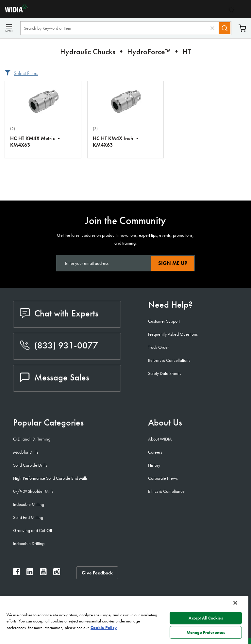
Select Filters (26, 73)
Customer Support (164, 321)
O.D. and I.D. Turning (32, 439)
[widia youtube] (43, 573)
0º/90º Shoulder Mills (33, 491)
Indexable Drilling (29, 543)
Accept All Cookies (206, 618)
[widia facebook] (17, 573)
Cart (242, 28)
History (154, 465)
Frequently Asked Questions (173, 334)
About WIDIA (160, 439)
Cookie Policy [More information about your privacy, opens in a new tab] (104, 628)
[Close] (235, 603)
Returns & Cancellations (169, 360)
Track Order (159, 347)
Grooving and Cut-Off (33, 530)
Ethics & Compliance (166, 491)
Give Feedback (97, 573)
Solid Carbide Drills (30, 465)
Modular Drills (26, 452)
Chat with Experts (59, 313)
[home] (14, 11)
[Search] (225, 28)
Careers (155, 452)
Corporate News (163, 478)
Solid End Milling (28, 517)
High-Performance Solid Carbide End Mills (50, 478)
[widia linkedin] (30, 573)
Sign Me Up (173, 263)
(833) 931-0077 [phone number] (59, 345)
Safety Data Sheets (165, 373)
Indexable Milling (29, 504)
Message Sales (55, 377)
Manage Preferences (206, 632)
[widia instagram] (57, 573)
